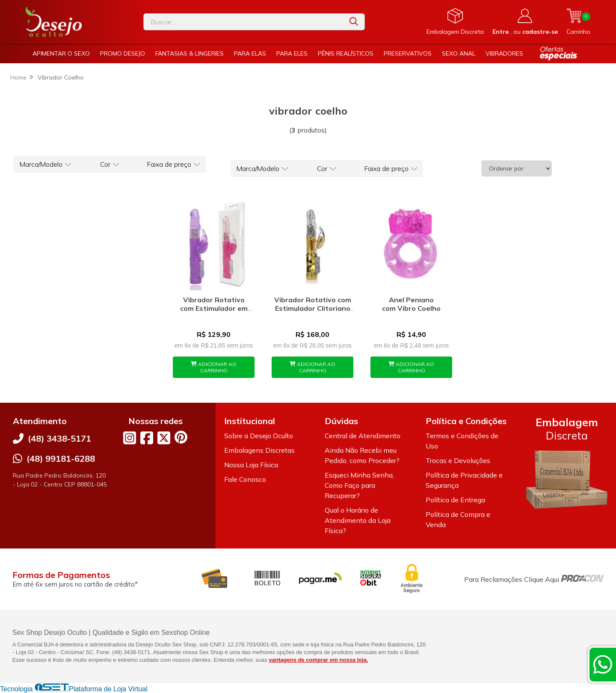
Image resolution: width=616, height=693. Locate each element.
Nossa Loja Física (251, 465)
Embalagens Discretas (259, 450)
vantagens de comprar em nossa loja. (319, 660)
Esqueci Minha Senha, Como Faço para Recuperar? (359, 485)
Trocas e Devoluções (458, 460)
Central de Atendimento (363, 436)
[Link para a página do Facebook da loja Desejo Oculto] (147, 438)
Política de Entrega (455, 500)
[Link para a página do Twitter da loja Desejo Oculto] (164, 438)
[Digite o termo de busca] (243, 22)
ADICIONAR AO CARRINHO (214, 367)
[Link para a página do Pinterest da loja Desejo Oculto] (181, 437)
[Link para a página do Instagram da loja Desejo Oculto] (130, 438)
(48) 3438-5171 (59, 438)
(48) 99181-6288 (61, 459)
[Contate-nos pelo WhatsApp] (603, 664)
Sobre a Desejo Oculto (259, 436)
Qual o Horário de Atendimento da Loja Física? (358, 520)
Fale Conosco (245, 479)
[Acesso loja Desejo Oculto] (525, 22)
